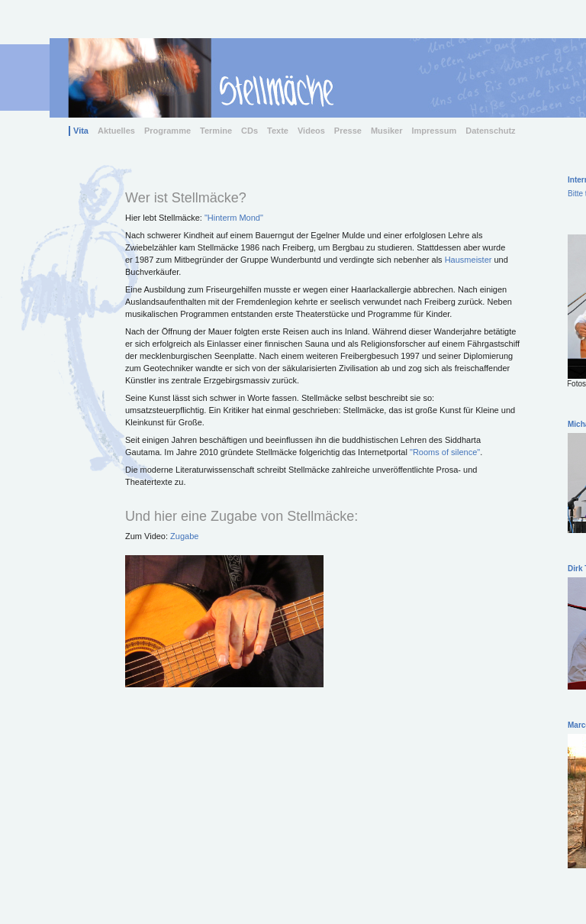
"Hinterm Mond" (234, 218)
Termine (216, 131)
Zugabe (184, 536)
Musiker (387, 131)
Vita (81, 131)
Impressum (435, 131)
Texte (278, 131)
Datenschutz (490, 131)
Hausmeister (468, 260)
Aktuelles (116, 131)
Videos (311, 131)
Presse (348, 131)
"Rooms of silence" (445, 452)
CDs (250, 131)
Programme (167, 131)
